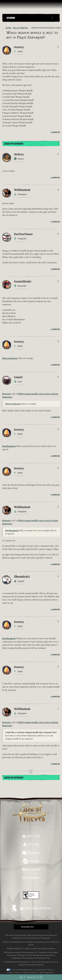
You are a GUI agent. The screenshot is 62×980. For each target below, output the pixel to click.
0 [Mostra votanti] (58, 47)
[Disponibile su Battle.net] (31, 878)
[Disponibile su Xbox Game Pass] (31, 870)
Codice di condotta (30, 972)
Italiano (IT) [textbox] (27, 927)
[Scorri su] (25, 977)
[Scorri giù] (37, 977)
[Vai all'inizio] (21, 977)
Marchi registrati (46, 972)
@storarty (7, 394)
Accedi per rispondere (14, 144)
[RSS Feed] (4, 28)
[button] (29, 18)
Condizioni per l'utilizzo (44, 970)
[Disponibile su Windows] (31, 853)
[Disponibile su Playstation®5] (31, 845)
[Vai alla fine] (41, 977)
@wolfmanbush (9, 446)
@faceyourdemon (10, 358)
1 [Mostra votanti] (58, 709)
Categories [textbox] (11, 18)
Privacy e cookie (13, 972)
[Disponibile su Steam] (31, 861)
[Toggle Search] (56, 18)
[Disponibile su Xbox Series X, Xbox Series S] (31, 836)
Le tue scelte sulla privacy (22, 970)
